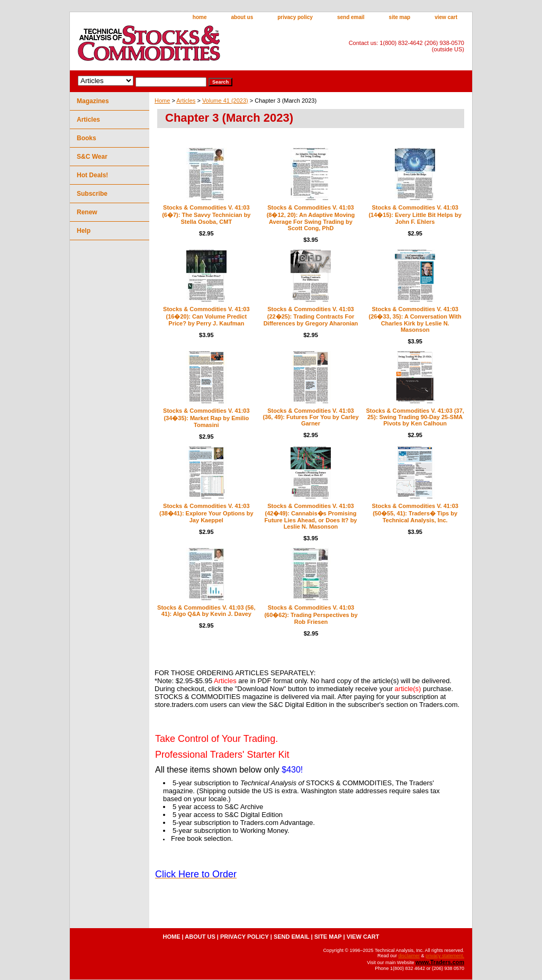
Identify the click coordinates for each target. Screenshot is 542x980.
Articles (186, 101)
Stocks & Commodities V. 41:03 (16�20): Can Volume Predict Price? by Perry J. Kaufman (206, 316)
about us (242, 17)
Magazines (93, 101)
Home (162, 101)
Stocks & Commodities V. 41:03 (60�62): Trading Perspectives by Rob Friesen (311, 615)
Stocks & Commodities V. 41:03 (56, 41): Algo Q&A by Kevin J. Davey (206, 611)
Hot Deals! (92, 175)
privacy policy (295, 17)
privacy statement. (445, 956)
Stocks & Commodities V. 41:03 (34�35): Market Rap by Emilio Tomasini (206, 418)
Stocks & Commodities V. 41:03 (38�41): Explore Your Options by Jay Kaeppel (206, 513)
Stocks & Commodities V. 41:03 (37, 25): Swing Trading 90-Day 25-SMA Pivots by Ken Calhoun (415, 417)
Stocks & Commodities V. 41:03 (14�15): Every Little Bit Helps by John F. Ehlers (415, 215)
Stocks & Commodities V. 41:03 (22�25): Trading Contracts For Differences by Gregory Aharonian (311, 316)
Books (87, 138)
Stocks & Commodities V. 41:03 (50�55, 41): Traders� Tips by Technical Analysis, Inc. (415, 513)
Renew (87, 212)
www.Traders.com (440, 962)
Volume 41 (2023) (225, 101)
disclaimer (409, 956)
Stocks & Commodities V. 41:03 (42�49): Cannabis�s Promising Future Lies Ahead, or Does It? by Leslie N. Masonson (310, 516)
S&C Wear (92, 157)
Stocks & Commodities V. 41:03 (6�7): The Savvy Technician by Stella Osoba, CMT (206, 215)
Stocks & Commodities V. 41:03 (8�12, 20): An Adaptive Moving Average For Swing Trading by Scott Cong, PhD (311, 218)
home (200, 17)
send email (351, 17)
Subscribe (92, 194)
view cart (446, 17)
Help (84, 231)
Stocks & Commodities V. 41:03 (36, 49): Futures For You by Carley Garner (310, 417)
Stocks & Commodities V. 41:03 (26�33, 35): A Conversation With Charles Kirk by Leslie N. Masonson (415, 319)
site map (400, 17)
